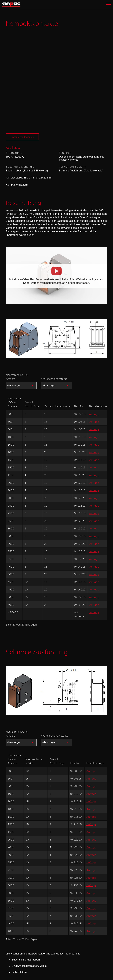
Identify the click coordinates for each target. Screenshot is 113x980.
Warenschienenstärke (54, 275)
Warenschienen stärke (55, 632)
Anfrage (94, 311)
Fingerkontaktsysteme (23, 33)
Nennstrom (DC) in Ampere (17, 273)
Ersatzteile (21, 896)
